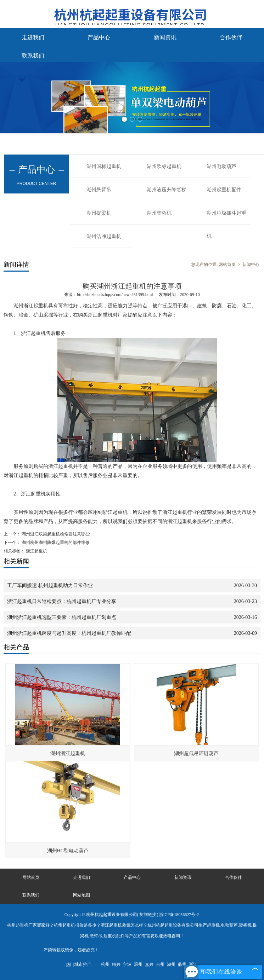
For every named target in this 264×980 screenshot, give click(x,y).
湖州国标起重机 (104, 166)
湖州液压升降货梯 (167, 190)
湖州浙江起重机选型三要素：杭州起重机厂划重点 (62, 617)
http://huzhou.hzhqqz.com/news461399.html (115, 295)
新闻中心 (251, 265)
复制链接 (148, 915)
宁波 (127, 964)
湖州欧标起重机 (164, 166)
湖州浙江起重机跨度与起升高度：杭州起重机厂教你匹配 (69, 633)
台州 (160, 964)
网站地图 (82, 895)
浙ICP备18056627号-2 (179, 915)
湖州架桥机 (159, 213)
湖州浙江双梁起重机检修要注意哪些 (55, 534)
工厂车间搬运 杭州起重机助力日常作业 (50, 585)
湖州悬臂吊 (99, 190)
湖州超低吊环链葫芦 (196, 753)
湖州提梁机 (99, 213)
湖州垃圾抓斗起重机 (226, 218)
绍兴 (116, 964)
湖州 (171, 964)
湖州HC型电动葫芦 (68, 851)
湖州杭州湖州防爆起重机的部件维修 (55, 543)
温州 (138, 964)
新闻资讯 (165, 37)
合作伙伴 (231, 37)
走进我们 (33, 37)
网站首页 (227, 265)
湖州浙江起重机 (68, 753)
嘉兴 (149, 964)
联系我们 (33, 56)
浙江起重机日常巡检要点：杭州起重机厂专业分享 (62, 601)
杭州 (105, 964)
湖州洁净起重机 (104, 236)
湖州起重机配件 (224, 190)
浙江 (193, 964)
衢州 (182, 964)
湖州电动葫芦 (221, 166)
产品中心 (99, 37)
